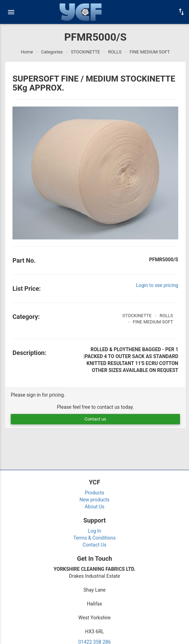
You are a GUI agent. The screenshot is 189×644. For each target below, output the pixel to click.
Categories (52, 52)
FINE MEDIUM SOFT (150, 52)
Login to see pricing (157, 285)
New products (94, 500)
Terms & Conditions (94, 538)
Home (27, 52)
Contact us (96, 419)
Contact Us (94, 545)
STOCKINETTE (85, 52)
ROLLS (115, 52)
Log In (94, 531)
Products (94, 493)
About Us (94, 507)
